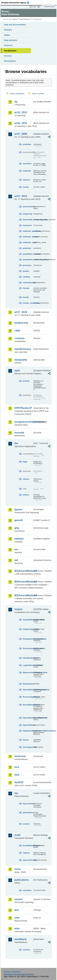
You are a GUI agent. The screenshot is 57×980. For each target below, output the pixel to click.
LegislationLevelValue (28, 665)
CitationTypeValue (28, 629)
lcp (16, 793)
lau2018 (19, 782)
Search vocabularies (17, 94)
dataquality (21, 360)
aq (16, 102)
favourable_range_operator (28, 220)
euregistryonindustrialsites (24, 422)
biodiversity (21, 323)
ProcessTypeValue (28, 697)
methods (27, 171)
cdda (17, 331)
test (17, 910)
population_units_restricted (28, 260)
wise (17, 928)
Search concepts (38, 94)
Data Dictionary (25, 19)
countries (27, 164)
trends (26, 187)
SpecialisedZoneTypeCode (28, 718)
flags (25, 462)
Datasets (8, 30)
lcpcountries (28, 804)
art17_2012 (21, 196)
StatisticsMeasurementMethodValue (28, 731)
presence (27, 265)
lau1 (17, 767)
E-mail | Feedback (12, 971)
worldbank (21, 939)
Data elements (10, 40)
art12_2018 (21, 123)
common (20, 338)
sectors (26, 824)
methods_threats (28, 237)
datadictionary (23, 349)
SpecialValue (28, 725)
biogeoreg (28, 214)
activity (26, 381)
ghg (17, 528)
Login (34, 7)
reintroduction (28, 283)
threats (26, 288)
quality (26, 271)
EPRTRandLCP (23, 408)
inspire (18, 609)
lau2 (17, 775)
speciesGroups (28, 860)
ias (16, 549)
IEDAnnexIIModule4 (24, 595)
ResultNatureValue (28, 705)
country (26, 950)
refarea (26, 479)
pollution (27, 248)
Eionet (15, 19)
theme (26, 740)
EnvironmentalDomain (28, 648)
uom (17, 918)
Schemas (8, 45)
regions (26, 853)
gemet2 (19, 520)
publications (22, 880)
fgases (18, 509)
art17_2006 (21, 134)
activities (27, 144)
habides (19, 539)
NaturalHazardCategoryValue (28, 690)
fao (16, 443)
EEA (16, 3)
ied (16, 560)
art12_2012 (21, 112)
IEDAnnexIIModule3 (24, 582)
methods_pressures (28, 231)
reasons (27, 180)
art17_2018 (21, 312)
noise (18, 869)
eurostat (19, 433)
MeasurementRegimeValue (28, 672)
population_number (28, 254)
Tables (7, 35)
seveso (19, 899)
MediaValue (28, 684)
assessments (28, 207)
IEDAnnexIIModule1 (24, 571)
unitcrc (26, 495)
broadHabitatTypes (28, 846)
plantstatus (28, 813)
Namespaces (10, 61)
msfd (17, 835)
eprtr (17, 370)
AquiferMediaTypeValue (28, 620)
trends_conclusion (28, 303)
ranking (26, 277)
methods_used (28, 242)
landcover (20, 756)
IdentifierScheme (28, 658)
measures (27, 225)
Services (8, 56)
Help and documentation (15, 25)
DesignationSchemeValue (28, 639)
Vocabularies (10, 51)
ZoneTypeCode (28, 747)
